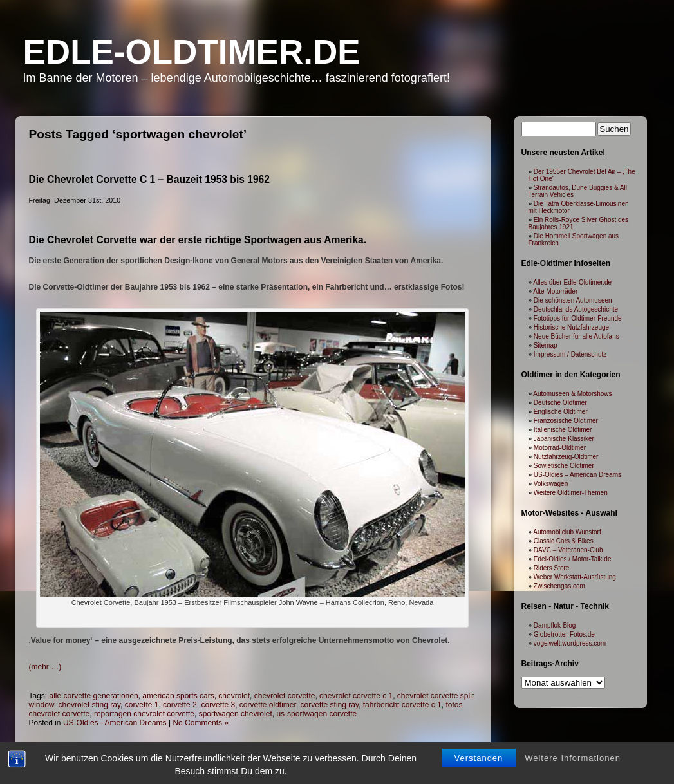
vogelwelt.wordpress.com (570, 643)
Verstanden (479, 758)
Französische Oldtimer (566, 421)
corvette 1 (142, 705)
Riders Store (552, 568)
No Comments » (201, 723)
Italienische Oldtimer (563, 430)
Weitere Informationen (573, 758)
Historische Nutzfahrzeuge (571, 327)
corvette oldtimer (268, 705)
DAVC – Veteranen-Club (568, 550)
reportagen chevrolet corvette (144, 714)
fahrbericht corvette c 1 (402, 705)
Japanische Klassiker (564, 439)
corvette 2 (180, 705)
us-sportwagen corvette (316, 714)
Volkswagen (551, 484)
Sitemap (546, 345)
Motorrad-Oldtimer (560, 448)
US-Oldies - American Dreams (115, 723)
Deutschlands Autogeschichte (576, 309)
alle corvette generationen (94, 696)
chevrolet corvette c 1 (356, 696)
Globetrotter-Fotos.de (564, 634)
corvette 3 (218, 705)
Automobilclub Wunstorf (567, 532)
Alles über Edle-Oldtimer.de (572, 282)
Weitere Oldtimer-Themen (571, 493)
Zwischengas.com (559, 586)
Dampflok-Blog (555, 625)
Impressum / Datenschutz (570, 354)
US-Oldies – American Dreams (577, 475)
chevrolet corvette (285, 696)
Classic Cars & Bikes (564, 541)
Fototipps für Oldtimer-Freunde (578, 318)
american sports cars (178, 696)
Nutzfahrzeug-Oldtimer (566, 457)
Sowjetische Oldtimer (564, 466)
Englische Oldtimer (561, 412)
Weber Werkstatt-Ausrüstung (575, 577)
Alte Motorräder (555, 291)
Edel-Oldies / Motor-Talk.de (573, 559)
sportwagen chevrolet (236, 714)
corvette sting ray (330, 705)
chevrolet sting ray (90, 705)
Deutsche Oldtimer (560, 403)
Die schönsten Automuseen (573, 300)
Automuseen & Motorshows (572, 394)
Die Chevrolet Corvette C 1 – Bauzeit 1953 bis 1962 (149, 179)
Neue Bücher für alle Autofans (576, 336)
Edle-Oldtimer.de (192, 52)
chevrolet (234, 696)
